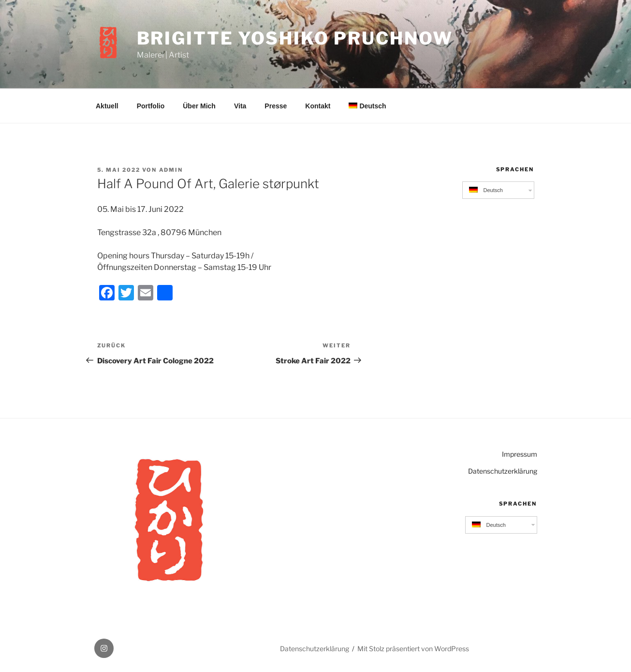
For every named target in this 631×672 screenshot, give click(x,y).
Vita (240, 106)
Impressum (520, 454)
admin (171, 170)
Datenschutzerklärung (503, 471)
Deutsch (367, 106)
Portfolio (151, 106)
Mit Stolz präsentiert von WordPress (413, 649)
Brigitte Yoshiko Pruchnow (295, 38)
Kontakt (318, 106)
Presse (276, 106)
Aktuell (107, 106)
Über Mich (199, 106)
